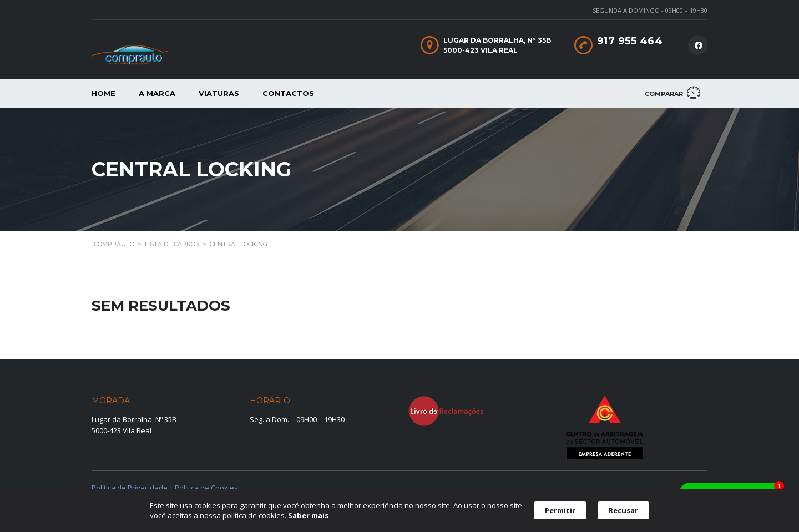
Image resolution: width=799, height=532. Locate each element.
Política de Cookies (206, 488)
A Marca (157, 93)
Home (103, 93)
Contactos (288, 93)
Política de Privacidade (130, 488)
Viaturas (219, 93)
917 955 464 (630, 41)
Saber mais (308, 515)
